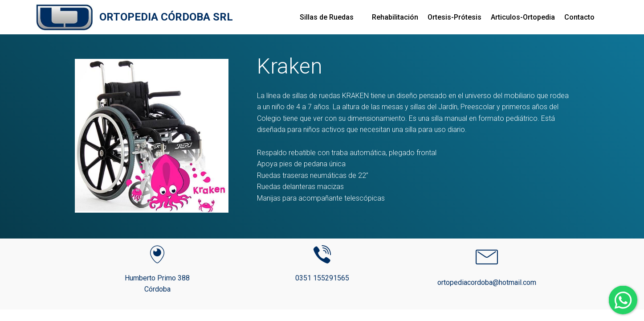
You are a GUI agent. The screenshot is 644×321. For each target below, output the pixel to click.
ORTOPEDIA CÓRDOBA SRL (166, 17)
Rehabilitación (395, 17)
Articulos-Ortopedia (523, 17)
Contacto (579, 17)
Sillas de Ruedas (327, 17)
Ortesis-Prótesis (454, 17)
